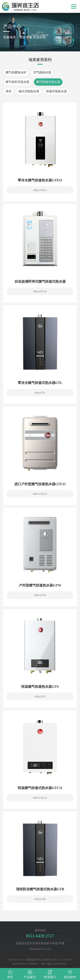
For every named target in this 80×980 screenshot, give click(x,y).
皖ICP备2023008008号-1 (54, 964)
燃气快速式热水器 (48, 82)
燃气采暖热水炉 (16, 72)
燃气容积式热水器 (17, 82)
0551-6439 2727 (40, 936)
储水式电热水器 (29, 91)
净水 (9, 91)
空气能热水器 (42, 72)
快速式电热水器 (57, 91)
